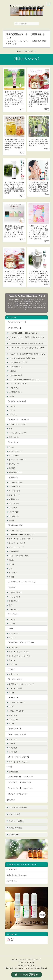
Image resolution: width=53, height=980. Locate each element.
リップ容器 (13, 508)
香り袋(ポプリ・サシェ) (17, 424)
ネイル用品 (13, 752)
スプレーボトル (15, 486)
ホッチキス (13, 573)
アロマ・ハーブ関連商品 (18, 807)
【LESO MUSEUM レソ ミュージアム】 (21, 582)
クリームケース (15, 495)
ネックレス (13, 715)
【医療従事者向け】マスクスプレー (20, 777)
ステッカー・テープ (16, 547)
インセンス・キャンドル (18, 433)
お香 (10, 429)
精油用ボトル (14, 499)
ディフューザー (15, 464)
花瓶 (10, 605)
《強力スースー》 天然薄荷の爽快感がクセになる (27, 354)
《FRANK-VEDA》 (16, 367)
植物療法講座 (14, 772)
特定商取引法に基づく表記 (17, 875)
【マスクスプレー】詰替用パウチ (19, 782)
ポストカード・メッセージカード (21, 539)
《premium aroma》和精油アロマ (22, 358)
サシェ (11, 447)
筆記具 (11, 560)
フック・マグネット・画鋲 (19, 556)
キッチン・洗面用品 (16, 821)
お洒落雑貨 (11, 800)
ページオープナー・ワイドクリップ (22, 534)
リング (11, 707)
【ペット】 (11, 669)
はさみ (11, 564)
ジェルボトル (14, 516)
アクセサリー (14, 835)
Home (19, 51)
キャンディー (14, 633)
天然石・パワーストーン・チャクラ (22, 684)
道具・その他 (14, 437)
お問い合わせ (12, 881)
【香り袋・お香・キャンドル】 (18, 419)
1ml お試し (13, 415)
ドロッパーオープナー (17, 460)
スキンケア (13, 739)
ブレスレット (14, 719)
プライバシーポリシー (26, 963)
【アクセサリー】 (14, 698)
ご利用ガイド (12, 869)
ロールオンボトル (15, 482)
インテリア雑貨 (15, 814)
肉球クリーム (14, 674)
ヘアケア (12, 744)
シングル (12, 406)
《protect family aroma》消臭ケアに (24, 379)
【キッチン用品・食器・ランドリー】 (21, 642)
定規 (10, 568)
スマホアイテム (15, 609)
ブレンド (12, 410)
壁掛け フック (14, 601)
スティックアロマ (15, 451)
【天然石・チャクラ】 (15, 679)
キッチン (12, 660)
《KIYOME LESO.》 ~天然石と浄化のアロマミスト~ (26, 338)
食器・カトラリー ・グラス (19, 652)
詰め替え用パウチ (15, 392)
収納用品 (12, 468)
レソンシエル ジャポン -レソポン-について (26, 960)
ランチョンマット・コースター (20, 656)
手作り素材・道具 (15, 472)
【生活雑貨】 (12, 588)
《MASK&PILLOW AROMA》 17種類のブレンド (26, 343)
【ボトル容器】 (13, 477)
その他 (11, 396)
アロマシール (14, 456)
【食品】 (10, 628)
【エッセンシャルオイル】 (17, 401)
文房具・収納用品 (15, 828)
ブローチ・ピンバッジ (17, 702)
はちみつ (12, 638)
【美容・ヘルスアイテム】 (17, 734)
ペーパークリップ (15, 530)
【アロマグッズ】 (14, 442)
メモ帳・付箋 (14, 551)
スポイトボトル (15, 491)
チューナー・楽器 (15, 688)
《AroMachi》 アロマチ (18, 362)
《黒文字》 (13, 371)
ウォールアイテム (15, 592)
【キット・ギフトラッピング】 (18, 757)
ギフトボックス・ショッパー (19, 762)
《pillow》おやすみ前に (18, 384)
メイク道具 (13, 748)
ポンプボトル (14, 503)
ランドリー (13, 664)
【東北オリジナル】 (14, 729)
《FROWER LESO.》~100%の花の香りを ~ (24, 333)
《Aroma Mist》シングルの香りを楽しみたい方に (27, 349)
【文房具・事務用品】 (15, 525)
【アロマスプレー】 (14, 328)
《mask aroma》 (16, 375)
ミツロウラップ (15, 647)
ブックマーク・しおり (17, 543)
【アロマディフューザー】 (17, 322)
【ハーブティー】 (14, 614)
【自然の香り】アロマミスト (18, 794)
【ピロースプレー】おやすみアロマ (20, 788)
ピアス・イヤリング (16, 711)
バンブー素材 (14, 512)
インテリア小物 (15, 597)
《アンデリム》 (15, 388)
